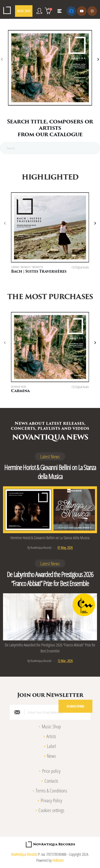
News (51, 755)
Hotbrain (58, 859)
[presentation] (2, 60)
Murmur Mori (19, 386)
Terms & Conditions (51, 789)
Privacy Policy (51, 799)
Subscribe (75, 705)
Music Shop (51, 725)
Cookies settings (51, 809)
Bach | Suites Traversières (39, 272)
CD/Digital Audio (80, 267)
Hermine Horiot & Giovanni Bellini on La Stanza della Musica (50, 471)
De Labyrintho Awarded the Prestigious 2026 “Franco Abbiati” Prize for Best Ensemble (50, 578)
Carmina (20, 391)
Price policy (51, 770)
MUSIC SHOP (24, 11)
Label (51, 745)
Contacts (51, 779)
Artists (51, 735)
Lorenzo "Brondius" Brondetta (27, 267)
